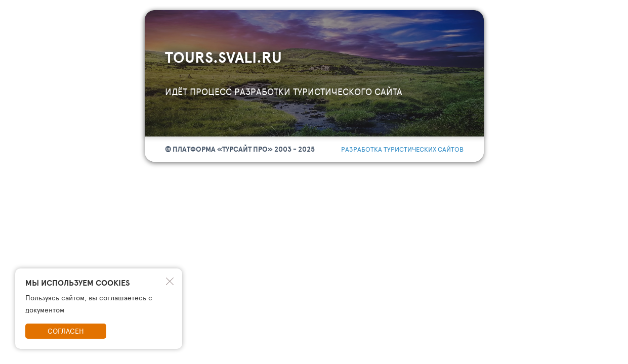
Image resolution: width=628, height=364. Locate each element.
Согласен (66, 331)
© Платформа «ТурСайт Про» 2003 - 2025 (240, 149)
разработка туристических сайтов (402, 149)
